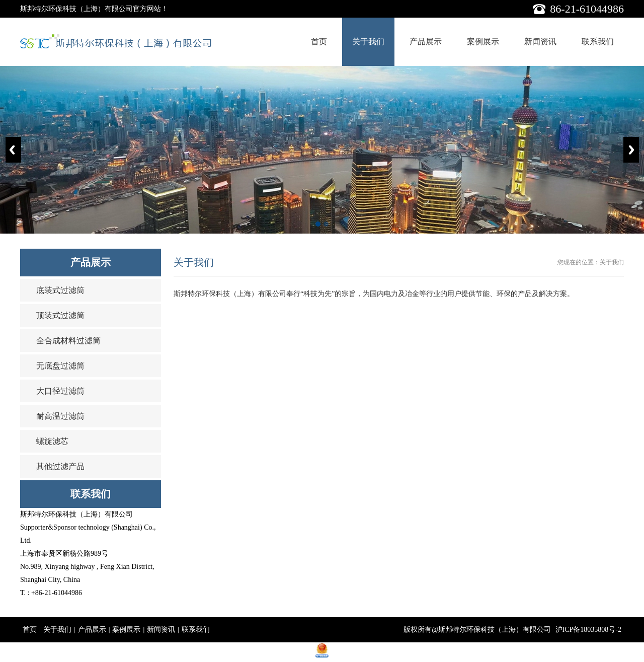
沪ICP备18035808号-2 (588, 630)
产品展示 (426, 42)
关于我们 (368, 42)
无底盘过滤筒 (60, 366)
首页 (319, 42)
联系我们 (598, 42)
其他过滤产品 (60, 466)
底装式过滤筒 (60, 290)
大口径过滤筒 (60, 391)
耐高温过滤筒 (60, 416)
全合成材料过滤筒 (68, 341)
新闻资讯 (540, 42)
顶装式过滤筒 (60, 315)
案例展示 (483, 42)
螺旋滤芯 (52, 441)
